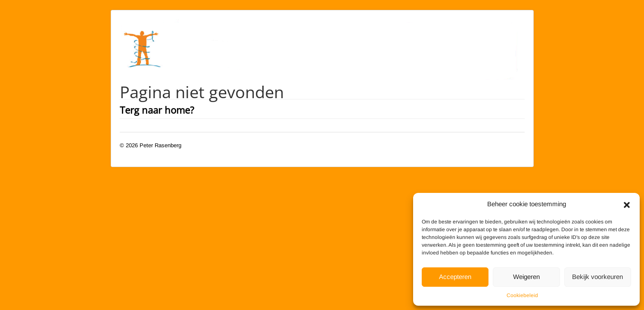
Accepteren (455, 277)
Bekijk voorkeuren (597, 277)
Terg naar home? (157, 110)
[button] (627, 204)
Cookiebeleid (522, 295)
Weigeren (526, 277)
